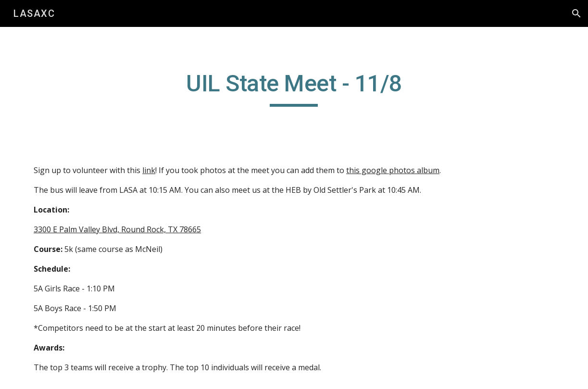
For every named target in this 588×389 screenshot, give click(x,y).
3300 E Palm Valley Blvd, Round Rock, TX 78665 (117, 229)
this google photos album (393, 170)
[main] (294, 88)
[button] (576, 13)
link (149, 170)
